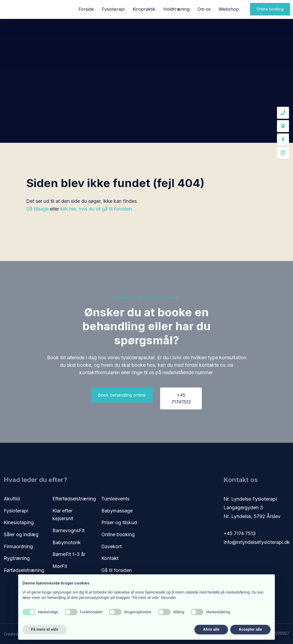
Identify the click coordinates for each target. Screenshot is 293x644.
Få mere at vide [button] (45, 629)
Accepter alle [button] (250, 629)
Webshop (229, 9)
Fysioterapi (113, 9)
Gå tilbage (37, 209)
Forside (86, 9)
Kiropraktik (144, 9)
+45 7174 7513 (240, 533)
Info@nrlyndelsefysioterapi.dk (257, 542)
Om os (204, 9)
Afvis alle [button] (211, 629)
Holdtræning (176, 9)
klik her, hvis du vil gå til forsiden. (97, 209)
